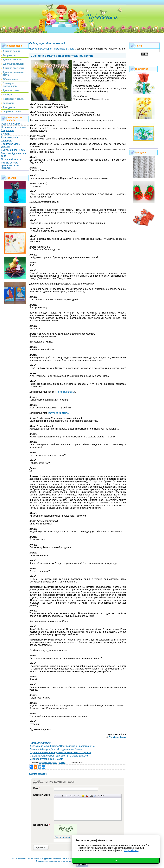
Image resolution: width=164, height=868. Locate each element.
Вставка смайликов (83, 796)
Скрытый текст (91, 796)
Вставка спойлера (102, 796)
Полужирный (55, 796)
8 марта (5, 134)
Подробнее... (131, 850)
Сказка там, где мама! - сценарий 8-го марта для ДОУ (59, 756)
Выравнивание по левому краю (71, 796)
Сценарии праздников (48, 763)
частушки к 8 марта (58, 413)
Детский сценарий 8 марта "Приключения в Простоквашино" (63, 746)
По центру (75, 796)
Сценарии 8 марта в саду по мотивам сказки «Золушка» (60, 752)
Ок (116, 861)
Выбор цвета (87, 796)
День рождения (9, 137)
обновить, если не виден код (69, 837)
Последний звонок (11, 159)
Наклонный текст (59, 796)
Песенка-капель (65, 392)
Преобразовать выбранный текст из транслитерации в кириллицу (99, 796)
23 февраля (8, 130)
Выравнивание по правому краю (78, 796)
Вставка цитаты (95, 796)
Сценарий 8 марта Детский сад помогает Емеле (56, 749)
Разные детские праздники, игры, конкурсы (10, 165)
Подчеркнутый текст (63, 796)
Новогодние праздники (13, 127)
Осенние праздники (12, 124)
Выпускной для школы (13, 150)
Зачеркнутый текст (66, 796)
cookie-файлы (33, 858)
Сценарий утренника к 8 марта (47, 759)
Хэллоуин (6, 141)
